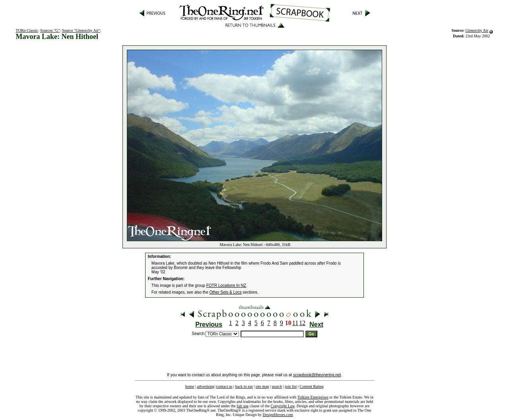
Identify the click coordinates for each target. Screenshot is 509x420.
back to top (244, 386)
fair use (243, 406)
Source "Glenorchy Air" (81, 30)
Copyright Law (283, 406)
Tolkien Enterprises (313, 397)
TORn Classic (27, 30)
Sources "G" (50, 30)
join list (291, 386)
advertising (206, 386)
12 (302, 323)
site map (262, 386)
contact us (224, 386)
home (190, 386)
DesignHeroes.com (278, 415)
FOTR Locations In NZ (226, 285)
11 (295, 323)
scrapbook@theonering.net (317, 375)
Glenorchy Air (477, 30)
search (277, 386)
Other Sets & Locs (226, 292)
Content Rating (312, 386)
